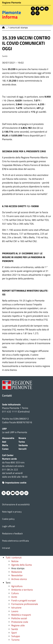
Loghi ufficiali (9, 526)
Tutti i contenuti (14, 558)
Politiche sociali (19, 618)
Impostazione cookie (14, 483)
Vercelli (22, 449)
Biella (5, 445)
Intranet (6, 548)
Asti (4, 442)
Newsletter (17, 575)
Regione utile (18, 625)
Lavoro (15, 611)
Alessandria (8, 438)
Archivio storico (19, 579)
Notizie (15, 561)
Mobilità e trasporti (21, 615)
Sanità (15, 629)
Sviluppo (16, 636)
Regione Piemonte (12, 3)
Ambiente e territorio (22, 590)
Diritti (14, 597)
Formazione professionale (25, 604)
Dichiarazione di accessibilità (16, 504)
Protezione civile (20, 622)
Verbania (23, 445)
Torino (22, 442)
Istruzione (16, 608)
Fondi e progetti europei (24, 600)
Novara (22, 438)
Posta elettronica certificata (15, 541)
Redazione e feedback (12, 533)
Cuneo (5, 449)
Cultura (15, 593)
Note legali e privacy (12, 512)
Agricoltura (17, 586)
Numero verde (9, 459)
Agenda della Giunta (22, 565)
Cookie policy (8, 519)
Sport (14, 633)
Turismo (15, 640)
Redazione (17, 572)
